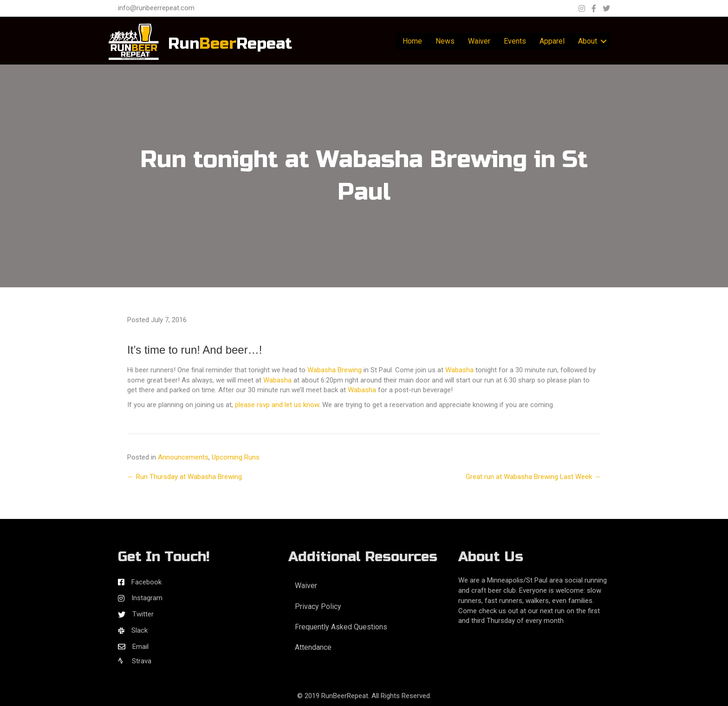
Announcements (183, 457)
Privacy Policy (318, 606)
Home (412, 41)
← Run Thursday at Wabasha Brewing (185, 477)
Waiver (479, 41)
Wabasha (459, 370)
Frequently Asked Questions (341, 627)
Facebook (146, 582)
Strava (135, 661)
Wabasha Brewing (335, 370)
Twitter (143, 614)
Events (515, 41)
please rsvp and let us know (277, 405)
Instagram (147, 598)
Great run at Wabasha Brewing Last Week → (533, 477)
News (445, 41)
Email (140, 647)
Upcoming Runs (236, 457)
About (588, 41)
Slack (140, 630)
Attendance (313, 647)
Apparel (552, 41)
